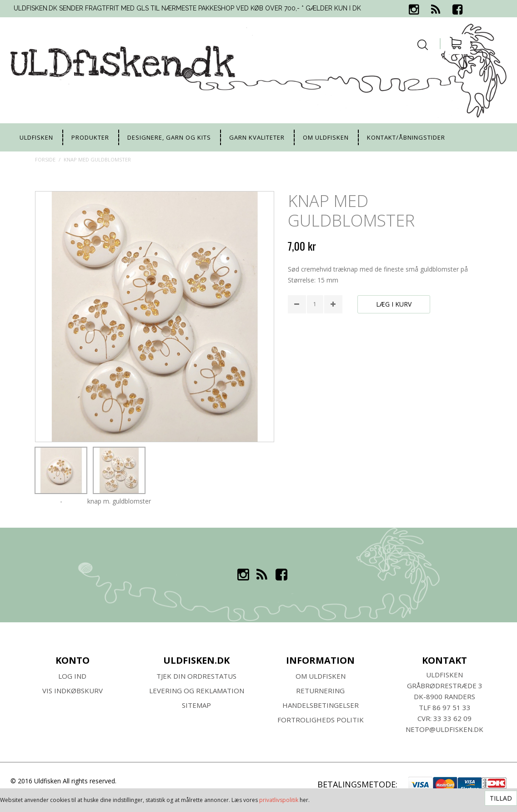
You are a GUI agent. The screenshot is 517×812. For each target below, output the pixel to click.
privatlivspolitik (279, 800)
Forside (45, 159)
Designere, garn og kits (169, 137)
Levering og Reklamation (197, 691)
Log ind (72, 676)
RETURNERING (320, 691)
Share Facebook (297, 328)
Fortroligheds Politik (321, 720)
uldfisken (36, 137)
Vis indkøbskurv (73, 691)
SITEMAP (196, 705)
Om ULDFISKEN (321, 676)
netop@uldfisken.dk (444, 729)
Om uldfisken (326, 137)
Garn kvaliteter (257, 137)
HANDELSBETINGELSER (321, 705)
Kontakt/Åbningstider (406, 137)
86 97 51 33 (452, 707)
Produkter (90, 137)
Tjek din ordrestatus (196, 676)
